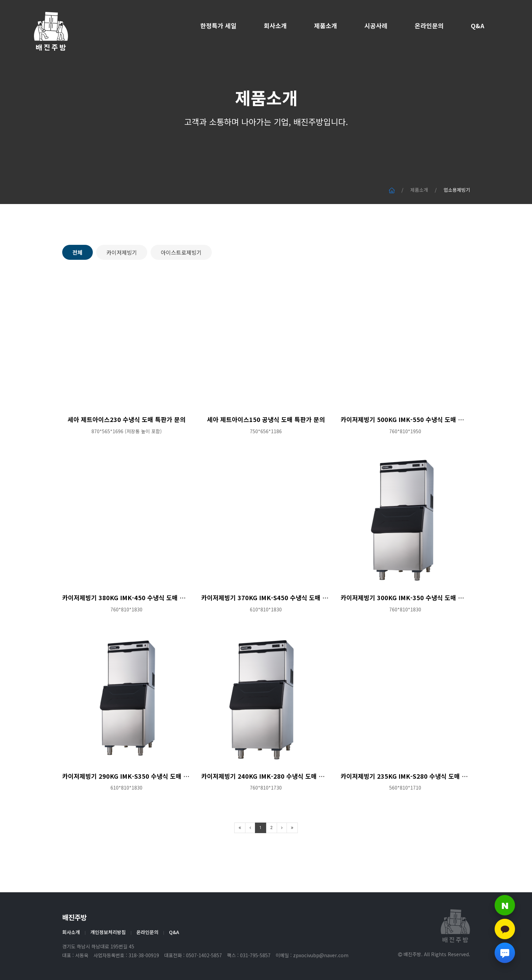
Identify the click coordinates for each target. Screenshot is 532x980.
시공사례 (376, 26)
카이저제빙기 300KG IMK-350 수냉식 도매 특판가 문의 (415, 630)
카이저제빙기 (122, 284)
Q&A (478, 26)
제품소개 (326, 26)
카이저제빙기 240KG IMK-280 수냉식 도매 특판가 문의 (275, 808)
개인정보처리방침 (108, 932)
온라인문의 (429, 26)
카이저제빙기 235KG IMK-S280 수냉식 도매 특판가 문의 (416, 808)
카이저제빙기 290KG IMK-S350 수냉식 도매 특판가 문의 (138, 808)
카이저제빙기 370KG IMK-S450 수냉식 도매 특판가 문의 (277, 630)
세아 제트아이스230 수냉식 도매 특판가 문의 (127, 451)
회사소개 (275, 26)
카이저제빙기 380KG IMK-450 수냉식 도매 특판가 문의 (136, 630)
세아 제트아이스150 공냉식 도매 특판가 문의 (266, 451)
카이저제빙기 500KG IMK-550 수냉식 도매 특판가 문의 (415, 451)
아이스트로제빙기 (181, 284)
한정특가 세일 (218, 26)
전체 (78, 284)
